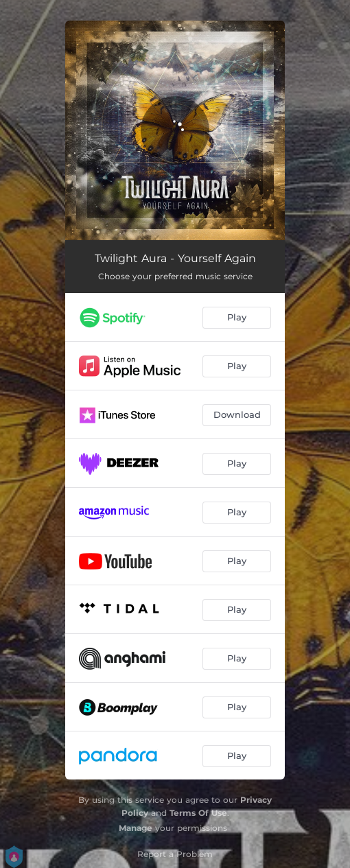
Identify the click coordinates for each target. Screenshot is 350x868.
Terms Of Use (198, 813)
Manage (136, 828)
